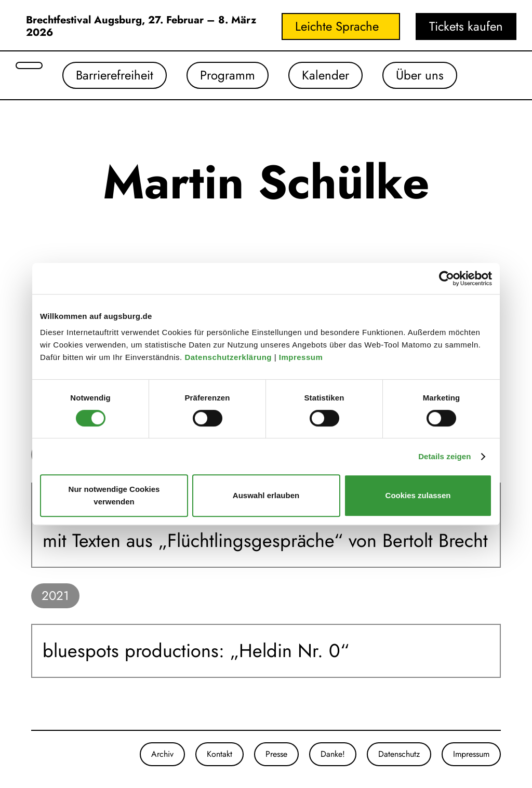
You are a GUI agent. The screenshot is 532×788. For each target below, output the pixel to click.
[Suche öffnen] (29, 65)
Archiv (162, 754)
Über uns (420, 75)
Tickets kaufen (466, 26)
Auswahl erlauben (266, 495)
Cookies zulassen (418, 495)
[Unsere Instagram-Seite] (31, 754)
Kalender (325, 75)
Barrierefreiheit (115, 75)
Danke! (333, 754)
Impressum (302, 357)
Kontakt (220, 754)
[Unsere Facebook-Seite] (42, 754)
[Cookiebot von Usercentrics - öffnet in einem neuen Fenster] (447, 278)
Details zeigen (444, 456)
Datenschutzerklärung (229, 357)
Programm (228, 75)
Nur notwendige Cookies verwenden (114, 495)
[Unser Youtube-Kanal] (52, 754)
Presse (276, 754)
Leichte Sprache (337, 26)
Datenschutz (399, 754)
